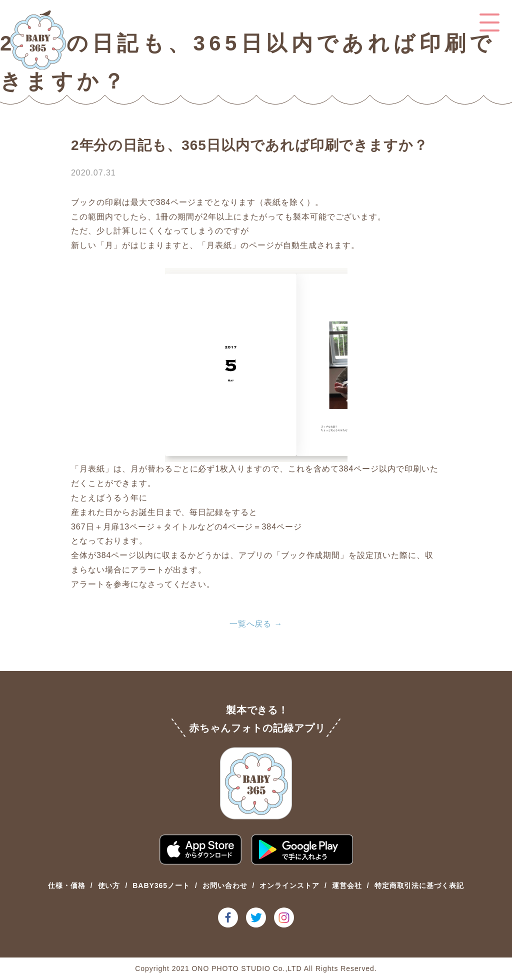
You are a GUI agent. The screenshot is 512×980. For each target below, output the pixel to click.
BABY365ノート (161, 885)
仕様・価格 (67, 885)
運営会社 (347, 885)
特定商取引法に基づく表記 (419, 885)
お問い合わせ (225, 885)
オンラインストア (289, 885)
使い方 (109, 885)
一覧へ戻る (251, 624)
